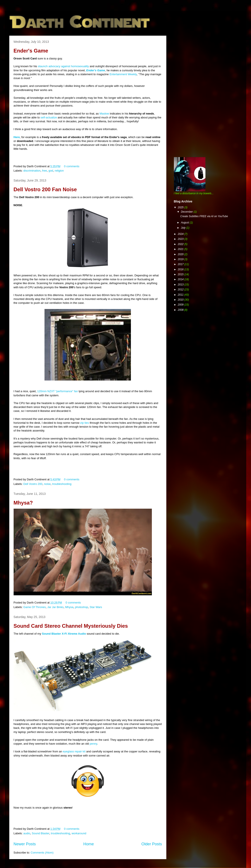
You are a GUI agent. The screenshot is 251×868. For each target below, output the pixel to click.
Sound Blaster (41, 833)
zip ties (84, 423)
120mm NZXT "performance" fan (57, 391)
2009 (181, 305)
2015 (181, 274)
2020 (181, 254)
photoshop (82, 607)
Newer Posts (25, 844)
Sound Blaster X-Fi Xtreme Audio (64, 634)
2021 (181, 249)
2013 (181, 285)
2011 (181, 295)
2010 (181, 300)
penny (93, 744)
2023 (181, 239)
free (44, 171)
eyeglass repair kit (74, 751)
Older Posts (152, 844)
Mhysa (69, 607)
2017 (181, 264)
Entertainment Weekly (123, 74)
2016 (181, 269)
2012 (181, 290)
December (187, 212)
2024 (181, 234)
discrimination (32, 171)
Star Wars (96, 607)
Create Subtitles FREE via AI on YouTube (204, 216)
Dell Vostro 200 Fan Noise (45, 189)
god (51, 171)
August (185, 223)
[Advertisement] (206, 66)
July (183, 228)
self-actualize (49, 117)
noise (47, 484)
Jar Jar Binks (55, 607)
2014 (181, 279)
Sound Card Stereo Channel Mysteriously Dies (71, 626)
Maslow (104, 114)
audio (27, 833)
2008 (181, 310)
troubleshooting (62, 484)
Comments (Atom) (42, 853)
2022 (181, 244)
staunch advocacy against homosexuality (63, 66)
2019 (181, 259)
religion (59, 171)
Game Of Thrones (35, 607)
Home (89, 844)
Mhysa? (23, 503)
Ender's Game (31, 51)
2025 (181, 207)
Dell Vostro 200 (33, 484)
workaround (79, 833)
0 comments (72, 166)
